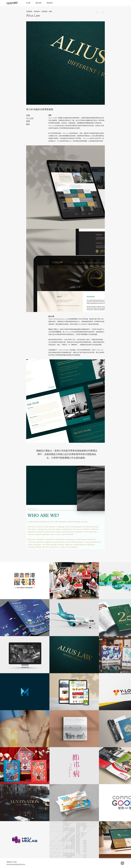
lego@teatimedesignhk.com (16, 864)
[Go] (97, 12)
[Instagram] (122, 863)
